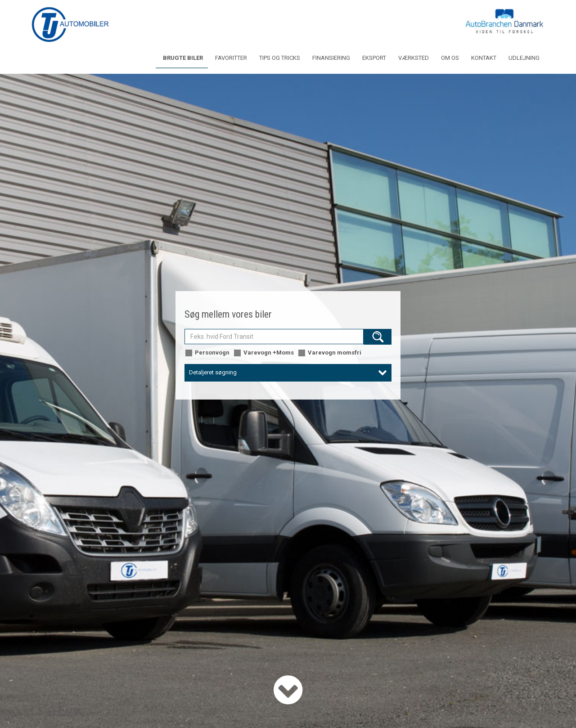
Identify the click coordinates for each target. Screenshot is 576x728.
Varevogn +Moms (263, 353)
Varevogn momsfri (329, 353)
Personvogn (207, 353)
